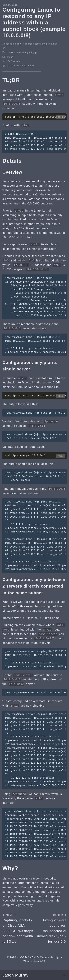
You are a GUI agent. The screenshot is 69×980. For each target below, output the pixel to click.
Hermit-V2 (39, 961)
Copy (61, 117)
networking (22, 52)
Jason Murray (15, 975)
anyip (34, 52)
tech (11, 57)
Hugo (57, 957)
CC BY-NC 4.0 (29, 957)
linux (10, 52)
